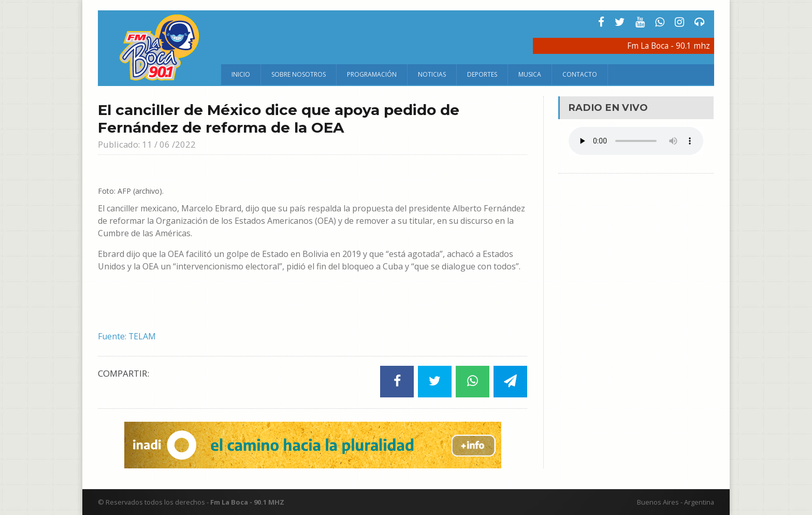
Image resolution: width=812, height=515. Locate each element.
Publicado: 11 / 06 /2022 (147, 144)
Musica (530, 74)
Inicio (241, 74)
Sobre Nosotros (299, 74)
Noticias (432, 74)
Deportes (482, 74)
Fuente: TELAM (127, 336)
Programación (372, 74)
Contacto (580, 74)
